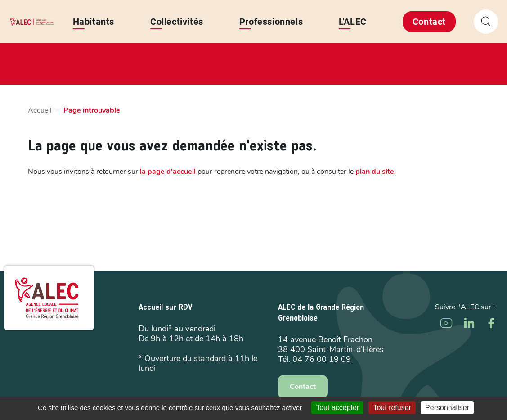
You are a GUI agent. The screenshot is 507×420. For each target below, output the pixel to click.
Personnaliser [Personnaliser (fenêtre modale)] (447, 408)
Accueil (40, 110)
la (168, 172)
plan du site (375, 172)
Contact (429, 22)
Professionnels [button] (271, 22)
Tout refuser (392, 408)
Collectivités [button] (177, 22)
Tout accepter (337, 408)
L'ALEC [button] (353, 22)
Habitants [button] (94, 22)
